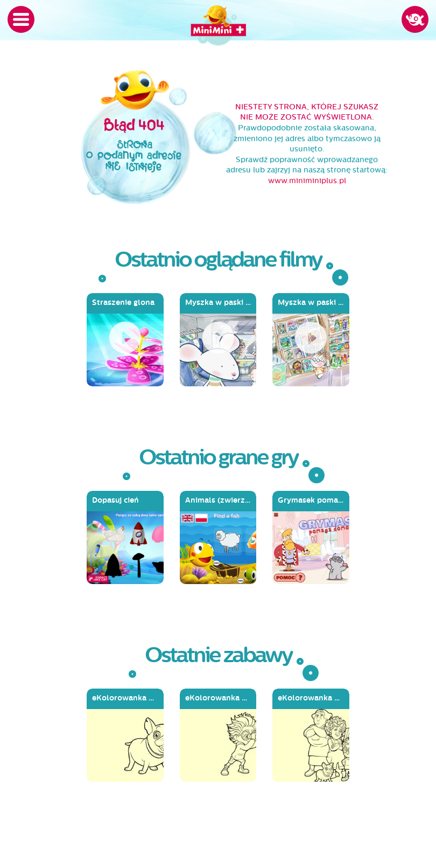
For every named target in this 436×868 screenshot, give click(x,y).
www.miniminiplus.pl (307, 181)
